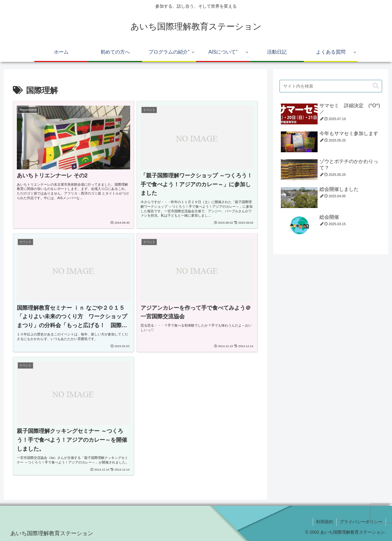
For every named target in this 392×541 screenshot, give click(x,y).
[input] (331, 86)
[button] (376, 86)
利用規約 (325, 522)
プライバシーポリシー (361, 522)
